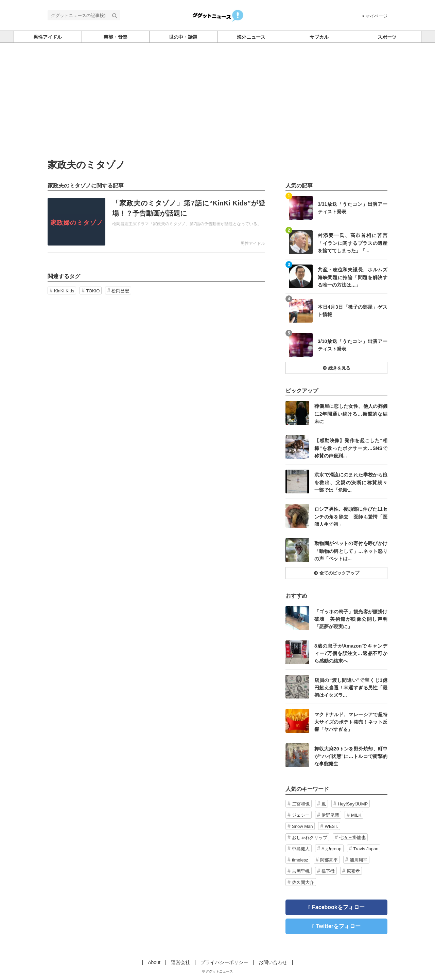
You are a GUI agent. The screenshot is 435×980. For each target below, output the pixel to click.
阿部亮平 (329, 860)
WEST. (331, 826)
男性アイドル (253, 243)
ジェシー (301, 815)
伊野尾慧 (330, 815)
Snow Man (302, 826)
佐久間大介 (303, 882)
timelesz (300, 860)
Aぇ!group (332, 849)
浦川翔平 (359, 860)
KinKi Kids (64, 291)
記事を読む (156, 222)
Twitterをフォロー (338, 926)
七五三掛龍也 (352, 838)
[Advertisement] (217, 109)
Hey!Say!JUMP (353, 804)
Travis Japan (366, 849)
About (154, 962)
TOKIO (93, 291)
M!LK (356, 815)
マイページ (375, 16)
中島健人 (301, 849)
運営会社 (180, 962)
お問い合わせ (273, 962)
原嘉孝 (353, 871)
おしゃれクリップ (310, 838)
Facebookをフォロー (338, 907)
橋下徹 (328, 871)
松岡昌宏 (120, 291)
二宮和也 (301, 804)
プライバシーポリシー (224, 962)
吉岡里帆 (301, 871)
